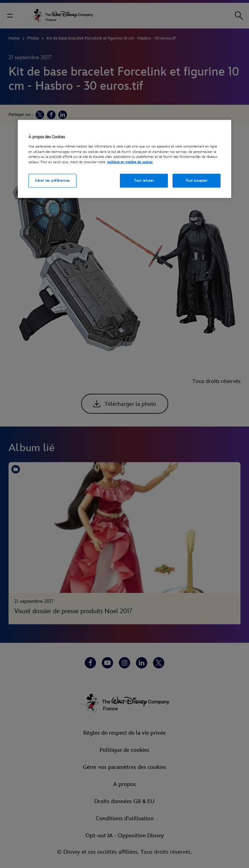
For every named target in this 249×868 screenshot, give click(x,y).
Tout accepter (197, 180)
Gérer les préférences (52, 180)
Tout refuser (144, 180)
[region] (124, 159)
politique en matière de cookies (130, 162)
